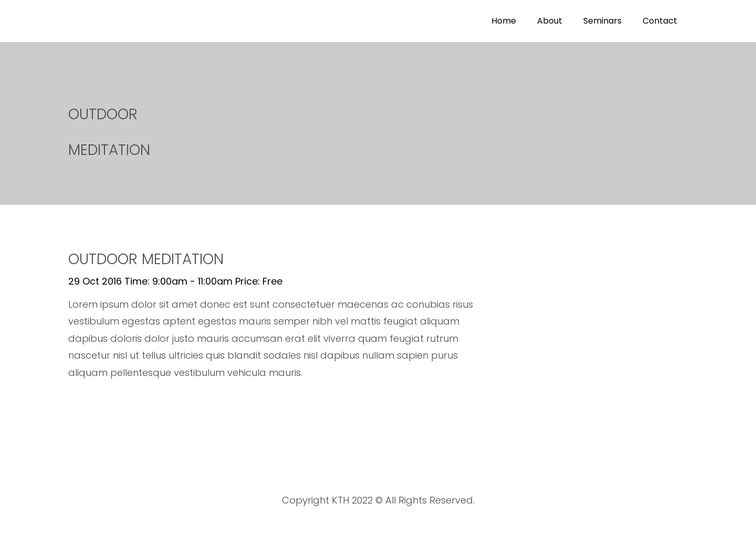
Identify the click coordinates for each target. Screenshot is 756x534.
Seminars (602, 21)
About (550, 21)
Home (504, 21)
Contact (660, 21)
